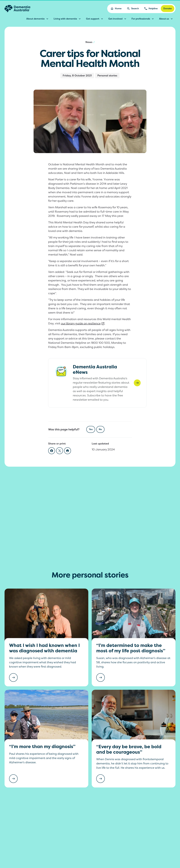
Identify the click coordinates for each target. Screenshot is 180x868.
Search (133, 9)
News (89, 42)
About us (166, 19)
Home (116, 9)
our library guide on (83, 323)
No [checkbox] (100, 429)
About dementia (38, 19)
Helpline (151, 9)
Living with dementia (68, 19)
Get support (95, 19)
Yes (91, 429)
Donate (168, 8)
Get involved (118, 19)
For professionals (143, 19)
